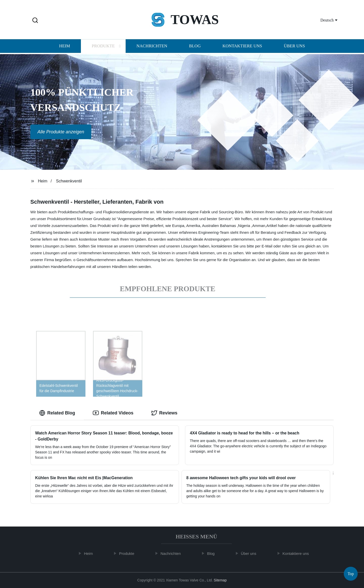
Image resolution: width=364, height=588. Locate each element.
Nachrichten (152, 47)
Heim (65, 47)
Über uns (294, 47)
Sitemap (220, 580)
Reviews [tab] (164, 413)
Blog (195, 47)
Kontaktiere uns (242, 47)
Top (351, 573)
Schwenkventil (69, 181)
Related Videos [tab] (113, 413)
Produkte (103, 47)
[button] (35, 21)
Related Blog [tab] (57, 413)
